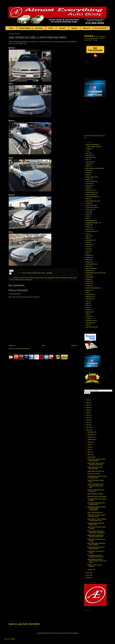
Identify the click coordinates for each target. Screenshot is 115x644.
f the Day (34, 42)
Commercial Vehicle (91, 197)
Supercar (88, 312)
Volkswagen (89, 323)
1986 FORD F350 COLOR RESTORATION (95, 468)
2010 (88, 575)
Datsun (88, 199)
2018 (88, 415)
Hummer (88, 227)
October (90, 437)
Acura (87, 153)
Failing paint (65, 278)
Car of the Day (23, 278)
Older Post (74, 346)
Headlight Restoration (92, 223)
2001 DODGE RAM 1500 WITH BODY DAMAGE (96, 544)
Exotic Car (89, 210)
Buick (87, 175)
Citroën (88, 188)
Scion (87, 308)
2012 (88, 430)
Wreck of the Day (91, 327)
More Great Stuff (100, 28)
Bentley (88, 171)
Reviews (62, 28)
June (89, 447)
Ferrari (88, 212)
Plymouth (88, 281)
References (89, 297)
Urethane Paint (90, 321)
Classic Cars (89, 190)
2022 (88, 407)
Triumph (88, 318)
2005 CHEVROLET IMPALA (95, 494)
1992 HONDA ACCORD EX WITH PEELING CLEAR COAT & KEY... (97, 561)
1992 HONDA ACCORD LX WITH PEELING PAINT (97, 477)
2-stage (88, 149)
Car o (29, 42)
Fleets (51, 28)
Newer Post (12, 346)
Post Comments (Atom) (23, 349)
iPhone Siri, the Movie (94, 474)
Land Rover (89, 245)
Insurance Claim (90, 231)
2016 (88, 420)
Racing (88, 290)
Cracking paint (51, 278)
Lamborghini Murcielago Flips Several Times (96, 524)
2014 (88, 425)
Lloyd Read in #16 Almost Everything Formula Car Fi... (96, 556)
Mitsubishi (89, 271)
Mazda (88, 260)
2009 (88, 578)
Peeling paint (28, 280)
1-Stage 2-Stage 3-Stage (93, 147)
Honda (70, 278)
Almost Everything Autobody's (18, 42)
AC (87, 151)
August (90, 442)
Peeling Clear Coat (20, 280)
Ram (87, 292)
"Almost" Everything (91, 144)
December (91, 432)
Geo (87, 218)
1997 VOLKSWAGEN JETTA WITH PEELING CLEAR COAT (95, 486)
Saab (87, 303)
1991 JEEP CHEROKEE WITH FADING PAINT (96, 504)
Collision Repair (24, 28)
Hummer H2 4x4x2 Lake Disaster (97, 497)
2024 (88, 403)
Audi (87, 160)
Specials (74, 28)
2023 (88, 405)
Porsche (88, 286)
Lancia (88, 242)
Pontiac (88, 284)
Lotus (87, 251)
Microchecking (90, 268)
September (91, 440)
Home (11, 28)
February (90, 457)
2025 (88, 400)
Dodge (88, 203)
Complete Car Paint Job (40, 278)
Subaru (88, 310)
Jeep (87, 238)
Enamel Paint (89, 205)
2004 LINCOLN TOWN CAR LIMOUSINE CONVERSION (96, 532)
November (91, 435)
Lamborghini (89, 240)
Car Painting (30, 278)
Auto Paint (39, 28)
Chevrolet (88, 184)
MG (87, 253)
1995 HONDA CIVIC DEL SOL (96, 471)
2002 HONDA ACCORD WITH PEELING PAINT (96, 548)
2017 (88, 417)
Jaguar (88, 236)
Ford (87, 214)
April (89, 452)
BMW (87, 166)
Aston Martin (89, 158)
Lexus (87, 247)
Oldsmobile (89, 277)
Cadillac (88, 179)
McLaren (88, 262)
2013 (88, 427)
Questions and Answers (92, 288)
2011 (88, 573)
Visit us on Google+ (10, 639)
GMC (87, 216)
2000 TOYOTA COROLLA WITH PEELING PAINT (96, 460)
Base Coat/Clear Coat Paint (94, 168)
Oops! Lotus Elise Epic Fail (95, 513)
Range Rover (89, 295)
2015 (88, 423)
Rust (87, 301)
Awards (88, 164)
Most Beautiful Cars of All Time (94, 273)
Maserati (88, 258)
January (90, 570)
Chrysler (88, 186)
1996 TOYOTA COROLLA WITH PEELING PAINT (96, 516)
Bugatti (88, 173)
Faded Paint (58, 278)
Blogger (76, 633)
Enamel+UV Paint (91, 208)
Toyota (88, 316)
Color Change (90, 195)
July (89, 445)
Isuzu (87, 234)
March (90, 455)
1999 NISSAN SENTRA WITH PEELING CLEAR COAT (96, 464)
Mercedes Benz (90, 264)
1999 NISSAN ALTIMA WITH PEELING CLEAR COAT (95, 536)
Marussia (88, 255)
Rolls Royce (89, 299)
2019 (88, 412)
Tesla (87, 314)
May (89, 450)
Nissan (88, 275)
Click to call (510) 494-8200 (24, 624)
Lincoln (88, 249)
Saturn (88, 305)
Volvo (87, 325)
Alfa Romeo (89, 155)
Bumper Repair (90, 177)
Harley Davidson (90, 221)
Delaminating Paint (91, 201)
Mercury (88, 266)
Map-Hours (87, 28)
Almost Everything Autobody (93, 136)
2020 (88, 410)
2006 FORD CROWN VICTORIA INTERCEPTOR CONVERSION (97, 509)
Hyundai (88, 229)
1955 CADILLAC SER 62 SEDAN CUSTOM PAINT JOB (97, 520)
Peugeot (88, 279)
